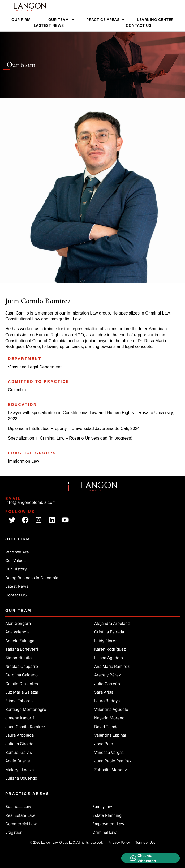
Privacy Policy (119, 842)
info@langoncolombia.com (31, 502)
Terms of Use (145, 842)
